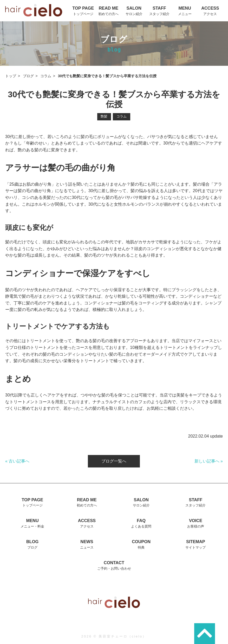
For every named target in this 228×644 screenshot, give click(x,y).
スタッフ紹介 (159, 14)
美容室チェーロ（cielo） (123, 636)
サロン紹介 (134, 14)
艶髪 (104, 116)
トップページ (83, 14)
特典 (141, 547)
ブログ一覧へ (114, 461)
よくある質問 (141, 526)
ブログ (28, 76)
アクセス (210, 14)
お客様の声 (196, 526)
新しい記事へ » (209, 461)
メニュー (185, 14)
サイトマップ (196, 547)
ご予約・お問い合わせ (114, 568)
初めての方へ (108, 14)
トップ (11, 76)
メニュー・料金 (32, 526)
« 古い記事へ (17, 461)
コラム (46, 76)
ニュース (87, 547)
